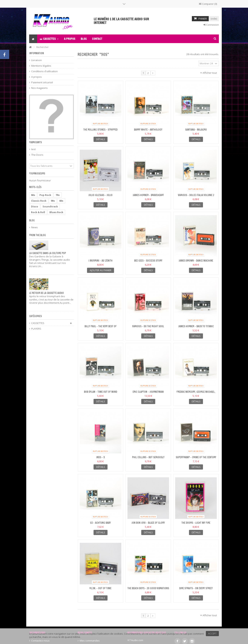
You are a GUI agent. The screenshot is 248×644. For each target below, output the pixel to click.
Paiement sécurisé (42, 82)
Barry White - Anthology (148, 130)
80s (33, 195)
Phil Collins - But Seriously (148, 457)
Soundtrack (50, 206)
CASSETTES (38, 323)
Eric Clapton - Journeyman (148, 392)
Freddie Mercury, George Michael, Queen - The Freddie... (196, 393)
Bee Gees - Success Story (148, 261)
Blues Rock (56, 212)
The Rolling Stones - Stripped (100, 130)
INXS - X (101, 457)
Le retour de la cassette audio (46, 293)
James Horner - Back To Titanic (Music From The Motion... (196, 328)
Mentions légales (41, 66)
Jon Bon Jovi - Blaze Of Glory (148, 523)
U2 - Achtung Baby (100, 523)
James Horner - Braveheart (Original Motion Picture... (148, 197)
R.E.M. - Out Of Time (100, 588)
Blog (32, 220)
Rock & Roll (38, 212)
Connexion (211, 25)
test (33, 149)
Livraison (37, 60)
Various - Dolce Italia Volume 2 (196, 195)
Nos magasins (39, 88)
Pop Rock (45, 195)
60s (61, 201)
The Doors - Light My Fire (196, 523)
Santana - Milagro (196, 130)
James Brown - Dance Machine (196, 261)
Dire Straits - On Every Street (196, 588)
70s (58, 195)
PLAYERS (36, 329)
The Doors (37, 155)
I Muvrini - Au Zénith (101, 261)
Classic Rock (39, 201)
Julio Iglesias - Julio (100, 195)
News (34, 227)
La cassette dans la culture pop (48, 253)
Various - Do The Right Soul (148, 326)
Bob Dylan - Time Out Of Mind (101, 392)
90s (53, 201)
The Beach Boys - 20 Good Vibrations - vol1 (148, 590)
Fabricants (35, 142)
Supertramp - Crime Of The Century (196, 457)
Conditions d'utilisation (44, 71)
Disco (35, 206)
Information (37, 53)
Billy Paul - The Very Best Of (101, 326)
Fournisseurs (37, 173)
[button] (49, 39)
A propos (37, 77)
